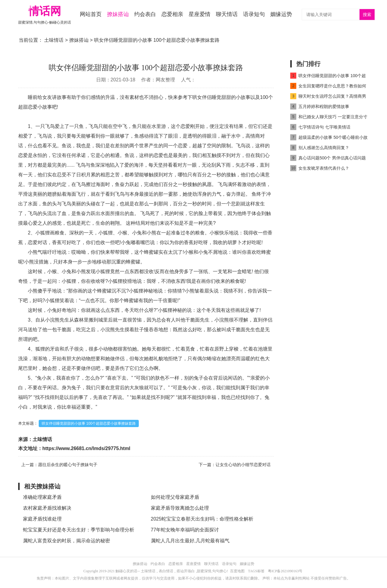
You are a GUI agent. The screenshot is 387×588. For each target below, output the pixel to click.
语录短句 (254, 14)
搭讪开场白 (186, 571)
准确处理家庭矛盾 (42, 497)
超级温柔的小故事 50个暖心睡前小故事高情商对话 (329, 138)
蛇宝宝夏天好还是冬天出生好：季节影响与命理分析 (79, 530)
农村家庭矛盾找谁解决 (47, 508)
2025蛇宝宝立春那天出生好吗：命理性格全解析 (202, 519)
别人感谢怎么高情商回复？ (320, 148)
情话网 (45, 11)
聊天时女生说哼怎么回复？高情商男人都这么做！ (328, 97)
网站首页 (91, 14)
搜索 (367, 15)
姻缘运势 (281, 14)
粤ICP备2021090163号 (285, 571)
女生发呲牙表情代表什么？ (320, 168)
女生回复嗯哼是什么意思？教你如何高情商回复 (328, 87)
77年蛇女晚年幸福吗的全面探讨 (185, 530)
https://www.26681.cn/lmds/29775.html (86, 448)
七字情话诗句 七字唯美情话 (320, 127)
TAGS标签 (256, 571)
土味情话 (54, 40)
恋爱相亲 (172, 14)
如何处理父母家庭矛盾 (175, 497)
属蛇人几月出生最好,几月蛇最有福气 (190, 541)
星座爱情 (200, 14)
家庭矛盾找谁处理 (42, 519)
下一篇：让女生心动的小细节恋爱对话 (235, 465)
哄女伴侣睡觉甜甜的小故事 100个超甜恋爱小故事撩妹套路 (89, 423)
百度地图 (237, 571)
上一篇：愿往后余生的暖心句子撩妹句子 (59, 465)
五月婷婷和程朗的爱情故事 (320, 106)
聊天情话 (227, 14)
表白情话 (166, 571)
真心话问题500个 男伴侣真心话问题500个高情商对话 (328, 159)
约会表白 (145, 14)
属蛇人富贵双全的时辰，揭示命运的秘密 (67, 541)
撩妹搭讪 (118, 14)
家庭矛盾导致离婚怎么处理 (180, 508)
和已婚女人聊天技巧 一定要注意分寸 (329, 117)
